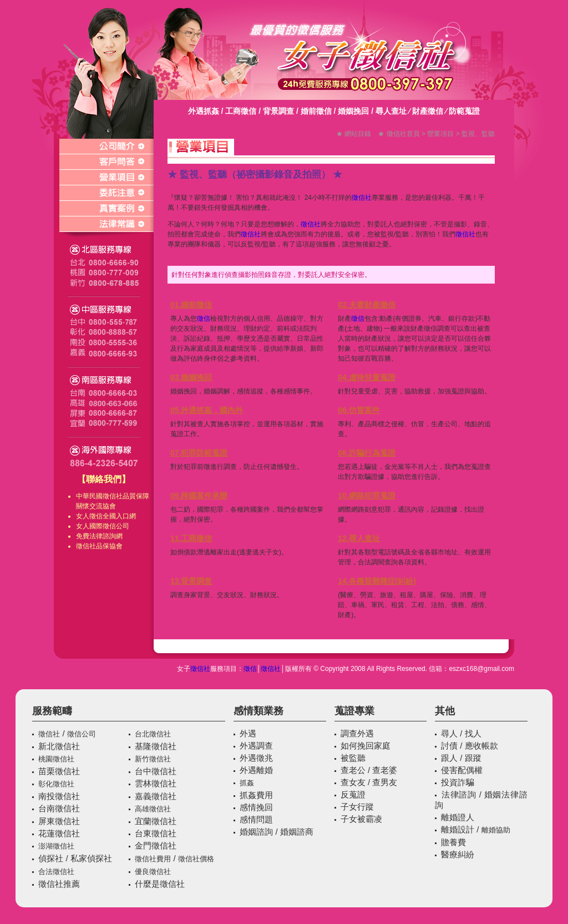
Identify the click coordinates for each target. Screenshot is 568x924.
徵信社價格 (196, 859)
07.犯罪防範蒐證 (199, 453)
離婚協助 (496, 830)
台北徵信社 (153, 734)
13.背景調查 (191, 581)
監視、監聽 (478, 134)
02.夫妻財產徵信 (366, 305)
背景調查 (278, 111)
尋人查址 (391, 111)
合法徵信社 (56, 872)
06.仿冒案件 (359, 410)
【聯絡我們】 (104, 479)
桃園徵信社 (56, 759)
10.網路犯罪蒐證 (366, 496)
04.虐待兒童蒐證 (366, 377)
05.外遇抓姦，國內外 (207, 410)
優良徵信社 (153, 872)
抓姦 (247, 783)
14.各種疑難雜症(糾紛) (377, 581)
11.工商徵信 (191, 538)
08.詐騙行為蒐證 (366, 453)
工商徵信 (241, 111)
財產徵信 (428, 111)
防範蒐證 (464, 111)
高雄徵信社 (153, 809)
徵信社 (113, 496)
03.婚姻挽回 (191, 377)
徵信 (96, 516)
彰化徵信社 (56, 784)
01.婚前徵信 (191, 305)
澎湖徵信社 (56, 846)
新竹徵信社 (153, 759)
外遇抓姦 (204, 111)
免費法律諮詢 (96, 536)
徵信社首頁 (403, 134)
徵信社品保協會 (99, 546)
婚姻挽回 (353, 111)
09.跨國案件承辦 (199, 496)
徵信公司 (116, 526)
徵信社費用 (153, 859)
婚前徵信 (316, 111)
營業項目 (440, 134)
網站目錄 (358, 134)
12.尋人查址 (359, 538)
